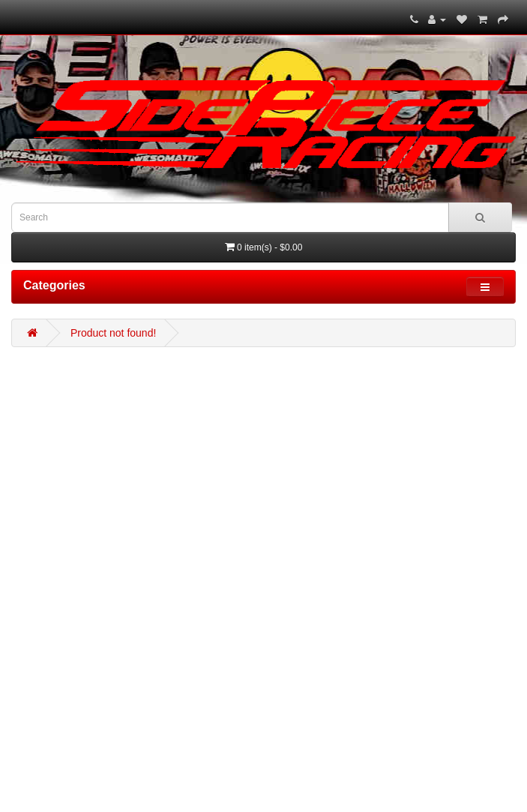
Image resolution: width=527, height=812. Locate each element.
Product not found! (113, 333)
